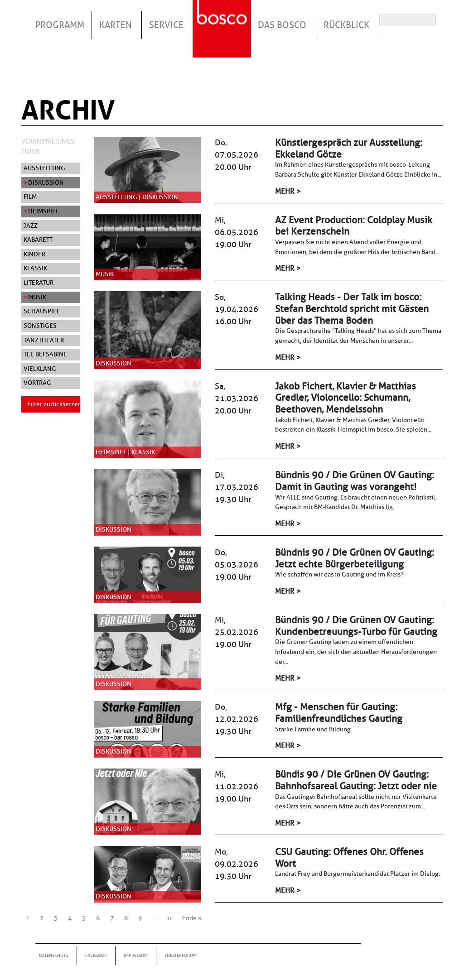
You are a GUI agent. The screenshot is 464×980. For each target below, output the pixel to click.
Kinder (34, 254)
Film (30, 197)
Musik (37, 297)
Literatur (39, 283)
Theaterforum (181, 955)
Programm (60, 25)
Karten (116, 25)
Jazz (31, 226)
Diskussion (46, 183)
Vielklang (40, 369)
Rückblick (346, 25)
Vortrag (37, 383)
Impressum (136, 955)
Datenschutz (54, 955)
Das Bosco (282, 25)
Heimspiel (43, 211)
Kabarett (38, 240)
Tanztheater (44, 340)
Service (166, 25)
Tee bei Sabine (45, 354)
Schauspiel (42, 311)
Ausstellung (44, 168)
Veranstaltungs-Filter (49, 146)
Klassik (35, 268)
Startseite (223, 18)
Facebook (96, 955)
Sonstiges (40, 326)
